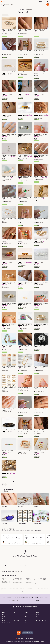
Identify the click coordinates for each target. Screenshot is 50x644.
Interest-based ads (29, 642)
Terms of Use (17, 642)
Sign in (40, 2)
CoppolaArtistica (29, 588)
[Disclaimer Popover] (14, 529)
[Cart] (48, 2)
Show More (25, 592)
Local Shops (37, 642)
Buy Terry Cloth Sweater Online (43, 589)
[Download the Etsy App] (19, 633)
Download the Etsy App (28, 633)
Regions (42, 642)
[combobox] (25, 5)
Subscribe (37, 600)
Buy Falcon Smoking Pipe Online (31, 580)
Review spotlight (7, 529)
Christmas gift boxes (5, 580)
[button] (25, 638)
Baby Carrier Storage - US (19, 588)
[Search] (48, 5)
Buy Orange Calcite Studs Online (19, 580)
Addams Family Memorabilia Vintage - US (31, 583)
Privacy (22, 642)
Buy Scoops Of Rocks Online (18, 583)
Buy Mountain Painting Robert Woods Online (6, 582)
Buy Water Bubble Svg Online (42, 580)
